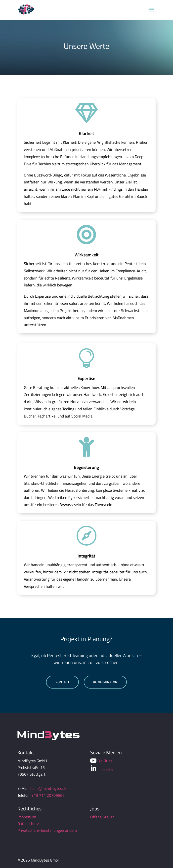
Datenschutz (28, 824)
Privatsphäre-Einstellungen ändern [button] (47, 830)
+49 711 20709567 (48, 795)
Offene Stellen (102, 817)
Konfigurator (105, 682)
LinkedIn (102, 769)
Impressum (27, 817)
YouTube (101, 761)
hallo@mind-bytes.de (48, 788)
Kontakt (62, 682)
